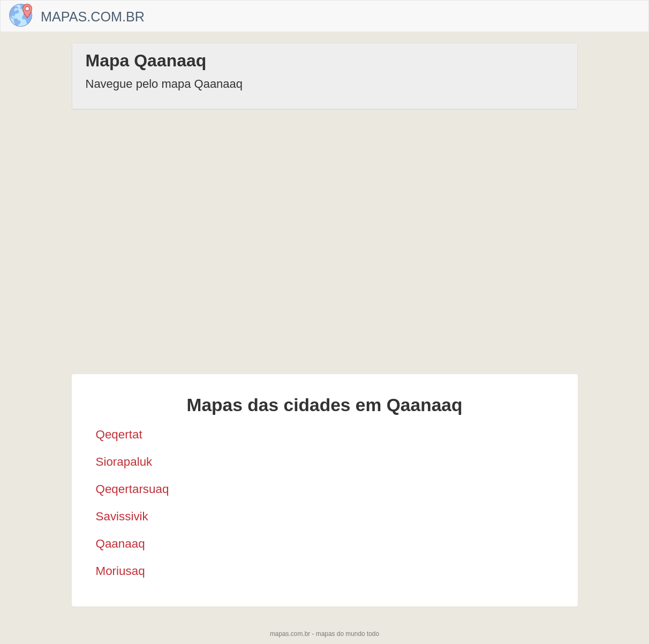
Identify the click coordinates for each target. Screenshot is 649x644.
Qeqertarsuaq (133, 489)
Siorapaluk (124, 462)
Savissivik (122, 516)
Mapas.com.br (93, 17)
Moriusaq (120, 571)
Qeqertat (119, 434)
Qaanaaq (120, 544)
